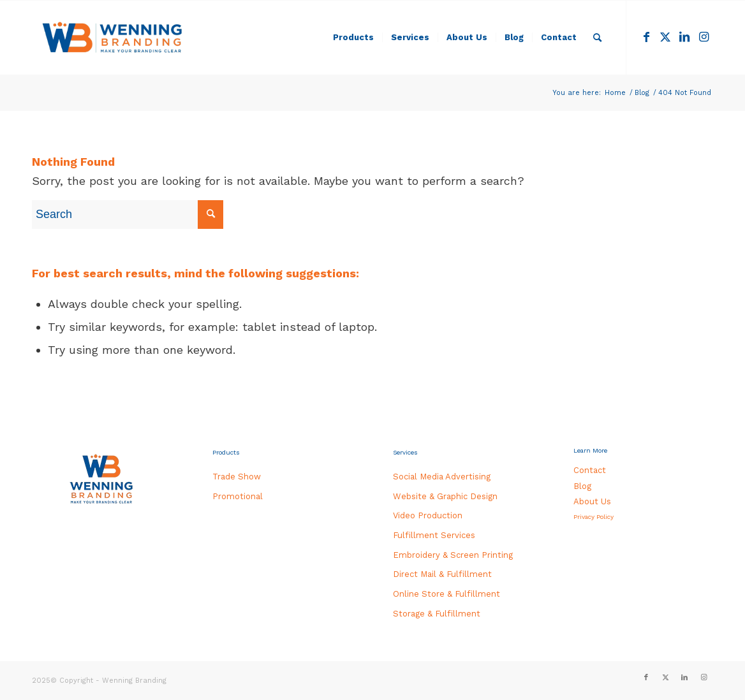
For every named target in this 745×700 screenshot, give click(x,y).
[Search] (597, 38)
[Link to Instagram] (704, 37)
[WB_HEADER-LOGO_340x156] (113, 38)
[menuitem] (353, 38)
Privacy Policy (594, 517)
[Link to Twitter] (665, 37)
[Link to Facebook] (646, 37)
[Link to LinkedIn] (684, 37)
